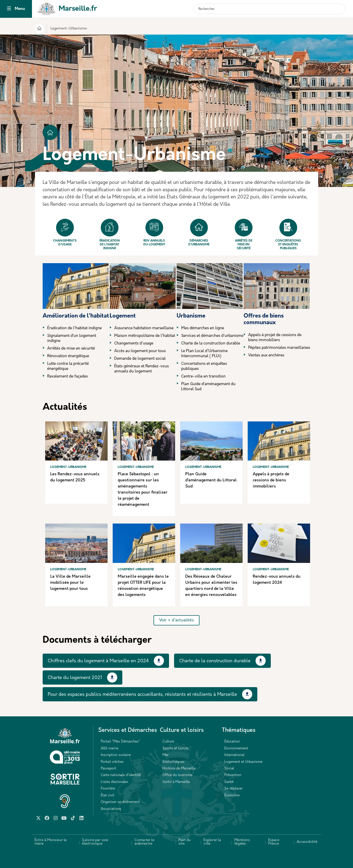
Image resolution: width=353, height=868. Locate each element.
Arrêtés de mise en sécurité (244, 234)
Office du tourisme (177, 775)
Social (229, 769)
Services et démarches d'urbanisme (212, 336)
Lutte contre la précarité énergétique (68, 366)
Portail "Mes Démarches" (120, 742)
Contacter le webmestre (144, 842)
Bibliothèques (173, 762)
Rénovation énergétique (68, 356)
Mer (165, 755)
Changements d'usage (65, 232)
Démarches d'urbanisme (199, 232)
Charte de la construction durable (211, 344)
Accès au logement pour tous (140, 351)
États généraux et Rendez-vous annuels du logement (141, 369)
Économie (232, 795)
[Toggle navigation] (9, 9)
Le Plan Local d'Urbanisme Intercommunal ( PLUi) (204, 354)
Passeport (108, 769)
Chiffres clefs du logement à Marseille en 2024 (98, 661)
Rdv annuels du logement (154, 232)
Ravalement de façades (68, 377)
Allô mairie (110, 748)
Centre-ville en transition (203, 377)
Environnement (236, 748)
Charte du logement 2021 (75, 678)
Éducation (232, 742)
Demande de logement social (140, 359)
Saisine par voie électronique (95, 842)
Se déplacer (233, 789)
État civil (107, 795)
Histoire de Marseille (179, 769)
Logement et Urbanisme (243, 762)
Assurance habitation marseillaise (144, 328)
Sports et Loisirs (176, 748)
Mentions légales (242, 842)
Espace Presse (274, 842)
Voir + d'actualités (176, 620)
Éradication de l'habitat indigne (110, 234)
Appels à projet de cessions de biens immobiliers (275, 338)
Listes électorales (114, 782)
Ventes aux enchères (266, 356)
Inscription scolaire (116, 755)
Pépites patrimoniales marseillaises (279, 348)
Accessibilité (307, 842)
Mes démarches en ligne (203, 328)
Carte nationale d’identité (121, 775)
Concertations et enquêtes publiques (288, 234)
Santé (229, 782)
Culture (168, 742)
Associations (111, 809)
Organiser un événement (120, 802)
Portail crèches (112, 762)
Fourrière (108, 789)
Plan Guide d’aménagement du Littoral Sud (208, 387)
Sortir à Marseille (176, 782)
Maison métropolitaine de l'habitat (145, 336)
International (234, 755)
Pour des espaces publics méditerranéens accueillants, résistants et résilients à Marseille (142, 695)
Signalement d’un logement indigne (72, 338)
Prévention (233, 775)
